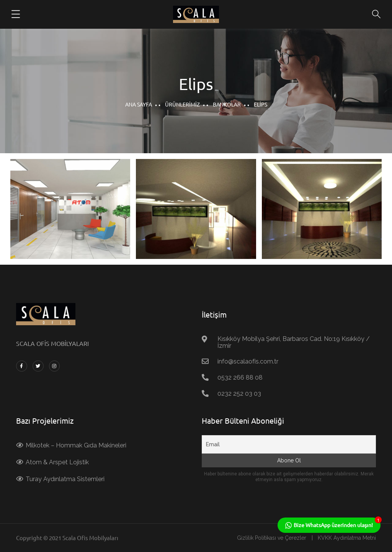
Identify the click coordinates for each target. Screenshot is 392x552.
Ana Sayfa (139, 104)
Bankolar (227, 104)
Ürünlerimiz (182, 104)
